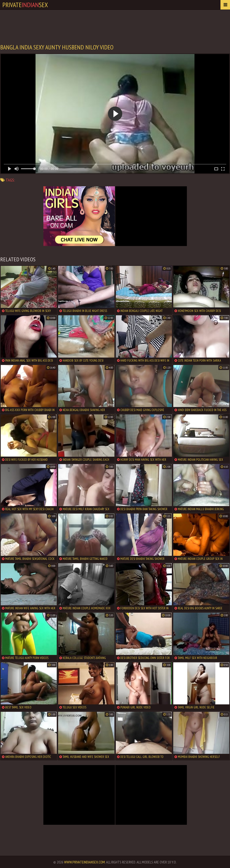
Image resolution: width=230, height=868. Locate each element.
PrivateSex (25, 5)
